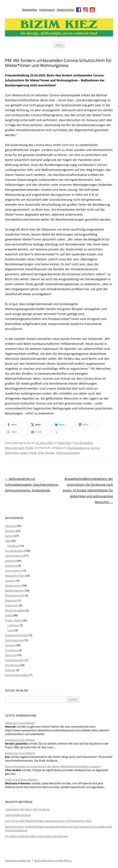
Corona (95, 448)
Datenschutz (66, 10)
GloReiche (11, 566)
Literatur (10, 581)
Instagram (85, 10)
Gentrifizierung (14, 556)
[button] (17, 424)
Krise (41, 453)
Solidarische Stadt (16, 635)
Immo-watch (13, 571)
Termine (10, 645)
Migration (11, 600)
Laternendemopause (18, 815)
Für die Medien (83, 443)
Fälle (8, 541)
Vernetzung (12, 665)
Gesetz (24, 453)
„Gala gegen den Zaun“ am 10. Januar (27, 809)
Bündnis (10, 531)
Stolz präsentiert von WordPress (53, 860)
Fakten (9, 536)
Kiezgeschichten (15, 576)
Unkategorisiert (15, 660)
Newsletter (30, 10)
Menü (59, 45)
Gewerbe (10, 561)
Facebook (79, 10)
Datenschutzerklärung (18, 860)
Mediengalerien (15, 590)
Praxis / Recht (13, 620)
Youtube (92, 10)
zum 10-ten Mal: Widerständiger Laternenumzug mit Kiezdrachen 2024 (48, 821)
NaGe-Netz (12, 605)
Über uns (11, 655)
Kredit (33, 453)
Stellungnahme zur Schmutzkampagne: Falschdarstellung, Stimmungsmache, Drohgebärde (32, 485)
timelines (13, 546)
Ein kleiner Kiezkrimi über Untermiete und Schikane (36, 836)
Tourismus (12, 650)
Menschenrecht (15, 448)
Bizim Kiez (65, 443)
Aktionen (11, 526)
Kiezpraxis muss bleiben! (20, 723)
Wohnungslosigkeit (68, 453)
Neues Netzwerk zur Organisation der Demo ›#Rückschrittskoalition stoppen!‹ (53, 766)
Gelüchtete (12, 453)
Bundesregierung (79, 448)
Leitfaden (13, 625)
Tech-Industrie (14, 640)
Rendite (50, 453)
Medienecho (13, 586)
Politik (29, 448)
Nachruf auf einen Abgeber (22, 780)
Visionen (10, 670)
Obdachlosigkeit (15, 610)
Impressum (47, 10)
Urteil (11, 630)
